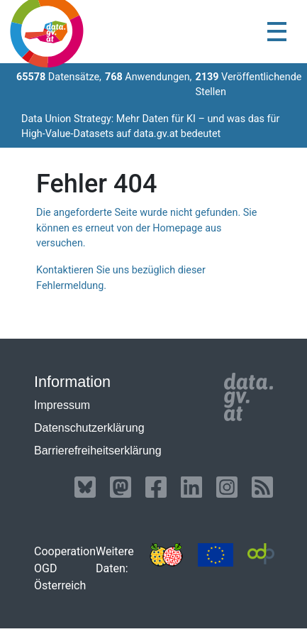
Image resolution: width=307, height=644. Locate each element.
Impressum (62, 405)
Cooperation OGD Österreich (65, 568)
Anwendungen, (149, 77)
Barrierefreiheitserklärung (98, 451)
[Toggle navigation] (277, 32)
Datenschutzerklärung (89, 428)
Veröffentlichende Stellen (248, 85)
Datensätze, (59, 77)
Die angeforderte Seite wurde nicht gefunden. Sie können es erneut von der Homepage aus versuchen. (146, 228)
